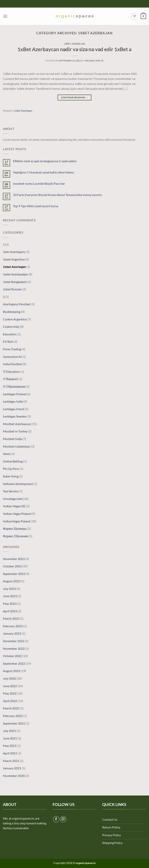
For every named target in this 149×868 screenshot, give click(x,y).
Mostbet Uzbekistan (17, 446)
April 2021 (10, 753)
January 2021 (12, 768)
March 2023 (11, 618)
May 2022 (10, 693)
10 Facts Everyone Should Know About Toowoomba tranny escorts (57, 195)
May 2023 (10, 604)
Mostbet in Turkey (15, 431)
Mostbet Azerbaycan (17, 424)
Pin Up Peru (11, 469)
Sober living (11, 476)
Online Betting (13, 461)
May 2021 (10, 746)
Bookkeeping (12, 312)
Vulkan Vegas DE (14, 506)
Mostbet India (12, 439)
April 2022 (10, 701)
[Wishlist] (134, 16)
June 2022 (10, 686)
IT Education (11, 371)
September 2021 (14, 723)
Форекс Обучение (16, 536)
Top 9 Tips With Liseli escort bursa (36, 206)
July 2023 (9, 589)
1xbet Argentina (14, 259)
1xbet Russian (12, 289)
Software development (18, 484)
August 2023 (12, 581)
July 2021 (9, 731)
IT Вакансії (10, 379)
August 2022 (12, 671)
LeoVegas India (13, 401)
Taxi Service (11, 491)
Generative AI (12, 357)
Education (10, 334)
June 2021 (10, 738)
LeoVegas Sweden (15, 416)
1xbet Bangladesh (15, 282)
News (7, 454)
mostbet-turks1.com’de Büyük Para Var (39, 183)
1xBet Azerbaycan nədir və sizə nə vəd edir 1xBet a (75, 49)
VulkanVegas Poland (17, 521)
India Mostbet (12, 364)
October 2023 (12, 566)
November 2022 (14, 648)
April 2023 (10, 611)
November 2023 (14, 559)
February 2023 (13, 626)
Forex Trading (12, 349)
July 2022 (9, 678)
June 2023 (10, 596)
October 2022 (12, 656)
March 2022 (11, 708)
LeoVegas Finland (15, 394)
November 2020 (14, 776)
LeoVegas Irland (13, 409)
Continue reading (75, 97)
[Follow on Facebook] (56, 819)
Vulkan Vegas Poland (17, 514)
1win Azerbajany (14, 252)
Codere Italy (11, 327)
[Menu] (5, 16)
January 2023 (12, 633)
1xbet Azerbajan (74, 44)
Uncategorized (13, 499)
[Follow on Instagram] (63, 819)
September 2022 (14, 663)
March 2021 (11, 761)
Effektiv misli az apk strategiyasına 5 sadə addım (45, 161)
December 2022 (14, 641)
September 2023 (14, 574)
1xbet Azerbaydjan (16, 274)
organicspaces (94, 61)
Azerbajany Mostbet (17, 304)
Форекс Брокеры (15, 528)
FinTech (8, 341)
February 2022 (13, 716)
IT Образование (14, 386)
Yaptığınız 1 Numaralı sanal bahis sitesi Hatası (43, 172)
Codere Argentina (15, 319)
